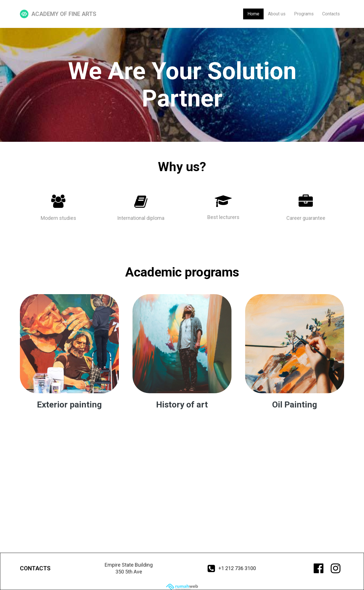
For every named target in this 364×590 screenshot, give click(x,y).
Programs (304, 14)
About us (277, 14)
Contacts (331, 14)
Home (253, 14)
